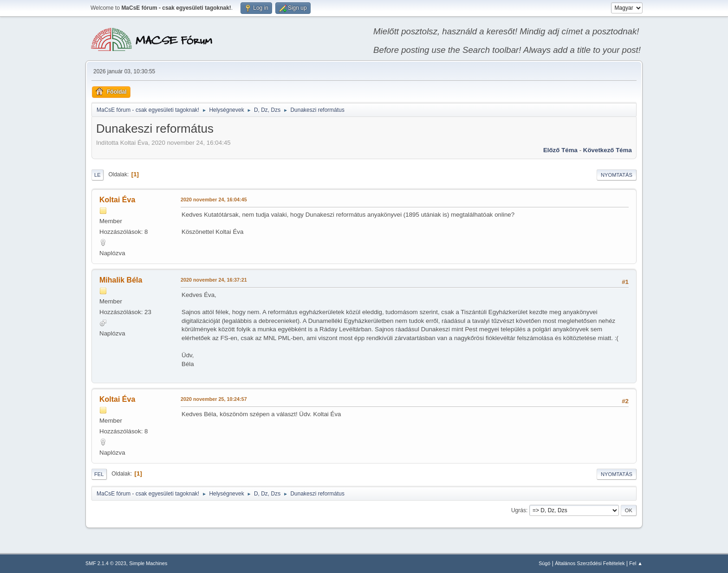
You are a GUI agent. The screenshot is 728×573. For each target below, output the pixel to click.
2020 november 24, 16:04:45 (214, 200)
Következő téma (608, 150)
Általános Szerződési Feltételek (590, 563)
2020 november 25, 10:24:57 (214, 399)
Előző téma (560, 150)
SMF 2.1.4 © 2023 (106, 563)
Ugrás (519, 510)
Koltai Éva (117, 200)
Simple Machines (148, 563)
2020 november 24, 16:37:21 (214, 280)
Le (97, 175)
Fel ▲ (636, 563)
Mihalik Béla (121, 280)
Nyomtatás (617, 175)
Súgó (544, 563)
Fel (99, 474)
